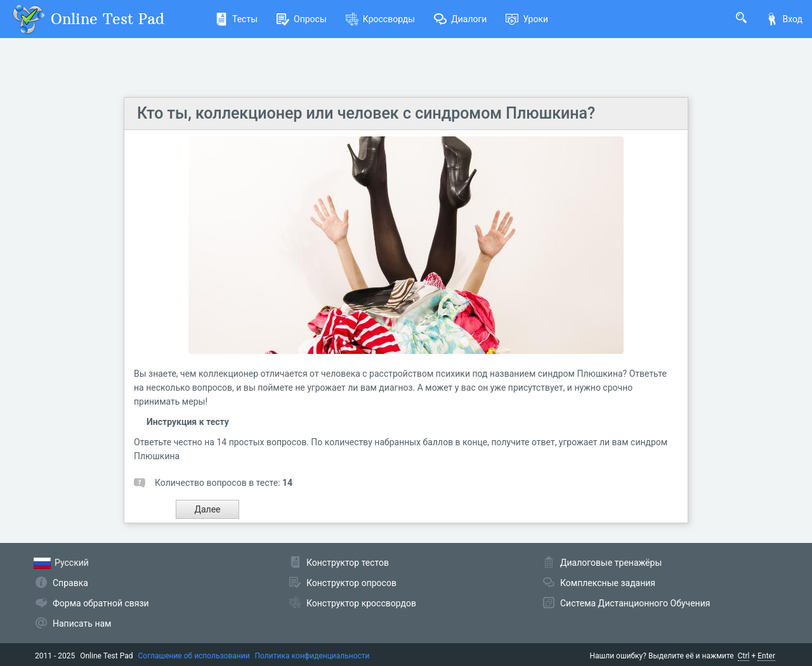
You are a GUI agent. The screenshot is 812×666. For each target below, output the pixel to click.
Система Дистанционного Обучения (635, 603)
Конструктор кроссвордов (361, 603)
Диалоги (460, 19)
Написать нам (82, 624)
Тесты (236, 19)
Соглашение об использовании (194, 656)
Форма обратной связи (101, 603)
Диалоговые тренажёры (611, 563)
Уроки (527, 19)
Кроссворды (380, 19)
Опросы (302, 19)
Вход (784, 19)
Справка (70, 583)
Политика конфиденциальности (312, 656)
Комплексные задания (608, 583)
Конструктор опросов (351, 583)
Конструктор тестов (348, 563)
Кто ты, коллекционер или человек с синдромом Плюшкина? (366, 113)
